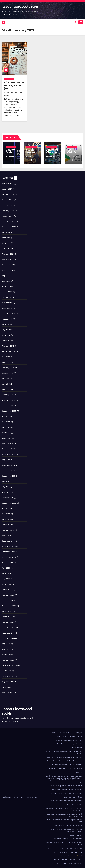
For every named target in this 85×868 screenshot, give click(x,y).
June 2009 (6, 573)
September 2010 (9, 503)
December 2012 (8, 449)
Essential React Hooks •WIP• (72, 856)
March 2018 (7, 341)
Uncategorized (11, 147)
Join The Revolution (76, 765)
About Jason (61, 736)
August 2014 (7, 416)
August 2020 (7, 270)
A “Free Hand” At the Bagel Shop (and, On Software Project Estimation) (14, 88)
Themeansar (6, 799)
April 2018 (6, 335)
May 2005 (6, 649)
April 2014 (6, 433)
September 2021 (9, 227)
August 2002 (7, 682)
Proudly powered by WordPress (13, 797)
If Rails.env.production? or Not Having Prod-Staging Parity (65, 821)
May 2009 (6, 579)
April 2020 (6, 286)
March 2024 (7, 189)
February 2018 (8, 346)
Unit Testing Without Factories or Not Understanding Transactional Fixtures (64, 830)
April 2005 (6, 655)
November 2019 (8, 314)
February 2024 (8, 194)
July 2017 (6, 357)
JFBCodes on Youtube (59, 765)
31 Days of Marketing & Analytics (71, 733)
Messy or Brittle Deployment (58, 848)
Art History (71, 736)
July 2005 (6, 644)
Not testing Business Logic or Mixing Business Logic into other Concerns (64, 815)
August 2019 (7, 319)
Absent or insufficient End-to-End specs (68, 839)
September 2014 (9, 411)
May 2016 (6, 384)
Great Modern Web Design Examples (70, 744)
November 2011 (8, 465)
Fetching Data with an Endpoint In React (68, 860)
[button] (76, 22)
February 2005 (8, 660)
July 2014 (6, 422)
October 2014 (8, 406)
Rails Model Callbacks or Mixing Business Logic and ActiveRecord (64, 809)
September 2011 (9, 476)
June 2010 (6, 519)
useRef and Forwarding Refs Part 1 (70, 793)
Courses (80, 736)
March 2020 (7, 292)
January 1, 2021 (13, 92)
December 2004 (9, 665)
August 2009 (7, 563)
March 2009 (7, 590)
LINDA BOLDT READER (57, 769)
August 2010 (7, 508)
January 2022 (8, 216)
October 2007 (8, 600)
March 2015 (7, 389)
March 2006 (7, 617)
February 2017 (8, 368)
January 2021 (7, 259)
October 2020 (8, 265)
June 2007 (6, 611)
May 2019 (6, 330)
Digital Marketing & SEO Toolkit (66, 740)
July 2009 (6, 568)
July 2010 (6, 514)
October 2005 (8, 638)
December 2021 (8, 221)
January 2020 (8, 303)
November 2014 (8, 400)
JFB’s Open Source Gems (74, 761)
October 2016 (8, 373)
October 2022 (8, 205)
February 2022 (8, 211)
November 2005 (9, 633)
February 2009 (8, 595)
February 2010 (8, 530)
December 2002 (9, 676)
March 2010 (7, 525)
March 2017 (7, 362)
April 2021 (6, 243)
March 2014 (7, 438)
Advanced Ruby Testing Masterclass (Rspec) (67, 789)
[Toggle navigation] (81, 22)
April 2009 (6, 584)
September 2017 (9, 351)
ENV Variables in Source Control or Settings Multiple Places (64, 844)
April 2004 (6, 671)
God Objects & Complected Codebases (69, 826)
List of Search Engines (75, 769)
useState (54, 793)
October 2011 (7, 471)
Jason (14, 160)
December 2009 (9, 541)
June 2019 (6, 324)
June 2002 (6, 687)
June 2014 (6, 427)
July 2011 (6, 481)
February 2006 (8, 622)
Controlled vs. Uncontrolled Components (68, 852)
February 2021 (8, 254)
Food (81, 740)
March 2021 (7, 249)
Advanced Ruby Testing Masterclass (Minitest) (66, 786)
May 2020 (6, 281)
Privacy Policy (78, 772)
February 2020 (8, 297)
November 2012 (8, 454)
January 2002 (8, 692)
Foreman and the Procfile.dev (72, 797)
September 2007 (9, 606)
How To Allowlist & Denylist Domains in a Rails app (65, 757)
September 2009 (9, 557)
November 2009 (9, 546)
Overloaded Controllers (74, 805)
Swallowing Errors (76, 835)
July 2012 (6, 460)
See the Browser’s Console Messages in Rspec (66, 801)
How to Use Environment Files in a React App (66, 863)
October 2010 (8, 498)
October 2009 (8, 552)
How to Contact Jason (55, 761)
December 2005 (9, 628)
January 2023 (8, 200)
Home (54, 733)
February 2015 (8, 395)
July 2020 (6, 276)
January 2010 (7, 535)
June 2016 (6, 378)
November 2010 (8, 492)
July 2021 (6, 232)
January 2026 (8, 184)
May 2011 (5, 487)
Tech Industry (9, 79)
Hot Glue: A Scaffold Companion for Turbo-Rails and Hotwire (64, 752)
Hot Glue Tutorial (76, 748)
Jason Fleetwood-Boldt (20, 7)
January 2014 (7, 443)
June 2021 (6, 238)
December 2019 (8, 308)
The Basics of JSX (76, 848)
